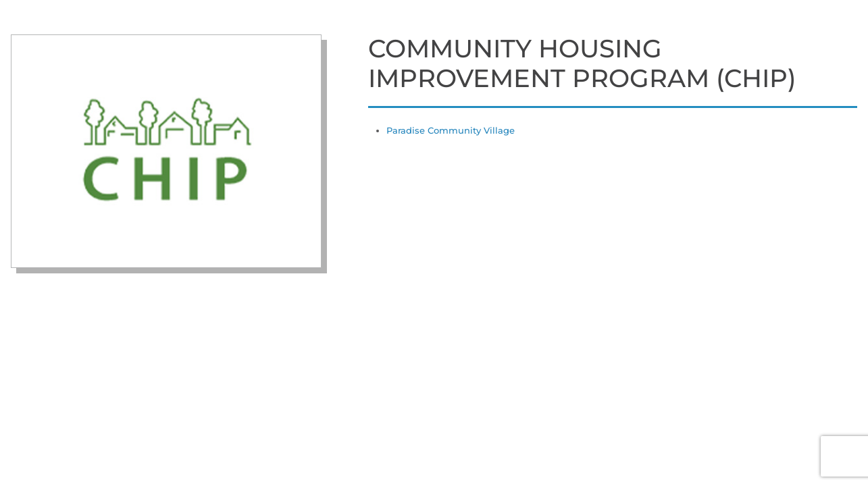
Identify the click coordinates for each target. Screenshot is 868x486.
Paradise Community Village (451, 130)
